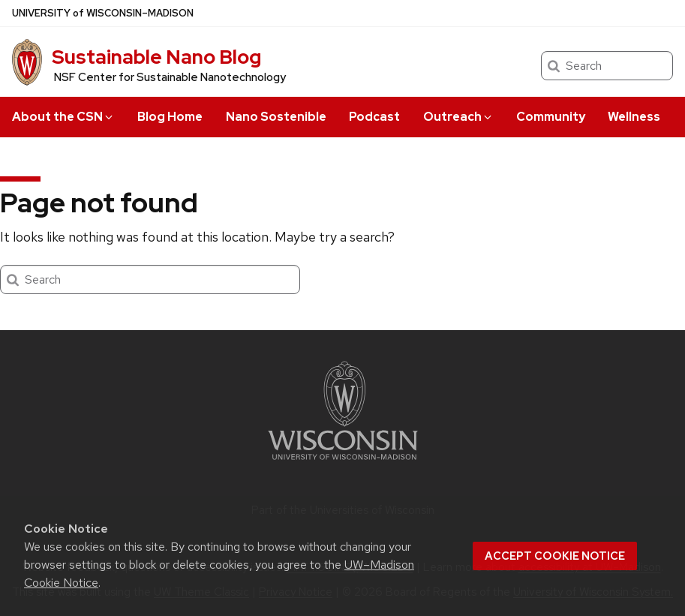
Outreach (458, 117)
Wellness (634, 117)
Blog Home (170, 117)
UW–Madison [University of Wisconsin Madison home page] (103, 13)
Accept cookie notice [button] (555, 556)
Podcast (374, 117)
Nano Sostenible (276, 117)
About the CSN (63, 117)
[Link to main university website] (343, 463)
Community (551, 117)
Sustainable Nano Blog (156, 57)
